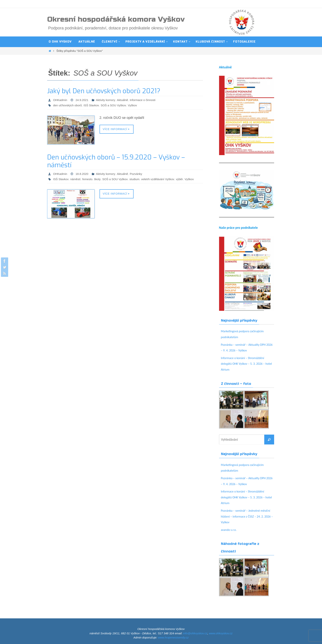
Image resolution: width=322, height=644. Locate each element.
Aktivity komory (108, 100)
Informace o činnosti (146, 100)
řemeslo (89, 179)
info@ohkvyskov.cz (195, 633)
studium (138, 179)
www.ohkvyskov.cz (221, 633)
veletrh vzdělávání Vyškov (163, 179)
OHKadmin (61, 100)
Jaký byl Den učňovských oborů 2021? (104, 91)
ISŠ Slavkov (93, 105)
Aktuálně (125, 100)
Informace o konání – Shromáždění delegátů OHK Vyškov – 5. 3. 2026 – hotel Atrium (245, 364)
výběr (185, 179)
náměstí (76, 179)
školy (99, 179)
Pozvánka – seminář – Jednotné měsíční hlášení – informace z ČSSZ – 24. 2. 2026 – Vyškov (246, 516)
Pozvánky (139, 174)
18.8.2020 (83, 174)
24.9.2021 (83, 100)
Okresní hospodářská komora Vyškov (116, 19)
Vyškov (136, 105)
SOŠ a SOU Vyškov (116, 105)
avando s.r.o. (230, 530)
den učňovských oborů (68, 105)
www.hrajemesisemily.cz (173, 637)
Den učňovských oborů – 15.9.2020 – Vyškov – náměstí (116, 161)
